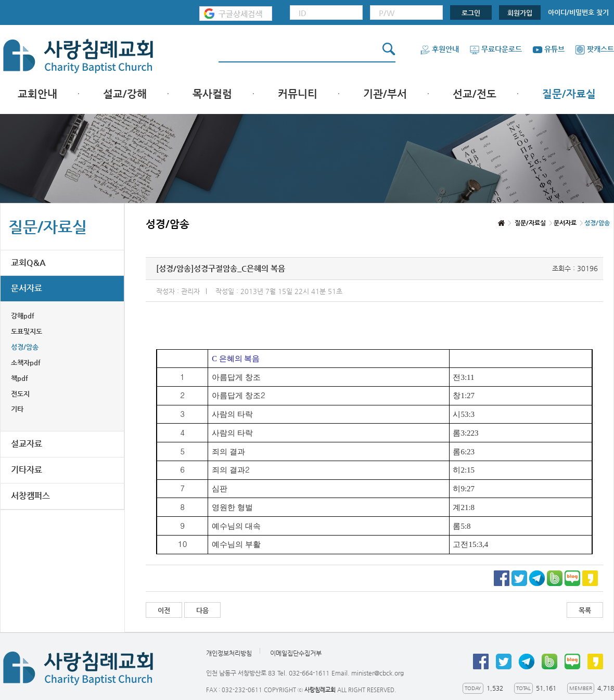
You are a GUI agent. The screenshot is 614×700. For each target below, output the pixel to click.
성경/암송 (25, 347)
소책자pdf (26, 362)
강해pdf (23, 316)
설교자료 (27, 444)
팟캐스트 (594, 49)
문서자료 (27, 288)
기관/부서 (385, 94)
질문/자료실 (569, 94)
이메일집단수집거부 (296, 653)
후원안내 (439, 49)
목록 (585, 610)
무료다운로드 (496, 49)
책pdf (20, 378)
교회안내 (37, 94)
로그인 (471, 13)
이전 (164, 610)
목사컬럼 (212, 94)
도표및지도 (27, 331)
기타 (17, 409)
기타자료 (27, 470)
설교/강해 (125, 94)
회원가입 (520, 13)
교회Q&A (28, 263)
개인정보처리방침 (229, 653)
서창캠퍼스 (30, 496)
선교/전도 (475, 94)
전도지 (20, 394)
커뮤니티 (298, 94)
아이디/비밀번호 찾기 (578, 12)
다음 (202, 610)
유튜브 (548, 49)
